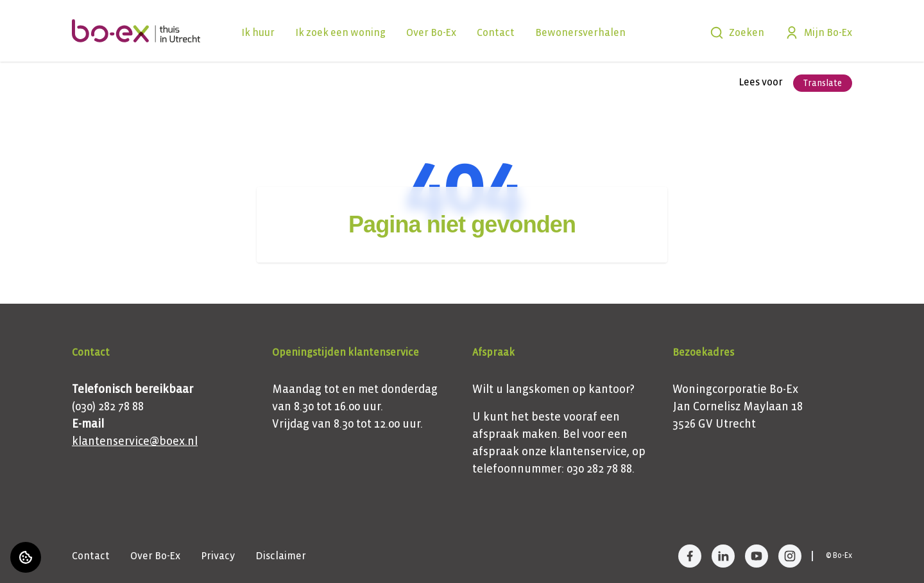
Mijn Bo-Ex (818, 33)
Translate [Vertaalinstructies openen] (823, 83)
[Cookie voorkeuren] (26, 557)
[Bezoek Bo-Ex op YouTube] (757, 556)
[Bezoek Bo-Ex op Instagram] (790, 556)
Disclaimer (281, 556)
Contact (496, 32)
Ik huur (258, 32)
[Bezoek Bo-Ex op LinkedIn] (723, 556)
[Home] (136, 31)
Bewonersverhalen (580, 32)
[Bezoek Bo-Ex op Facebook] (690, 556)
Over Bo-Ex (431, 32)
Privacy (218, 556)
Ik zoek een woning (340, 32)
